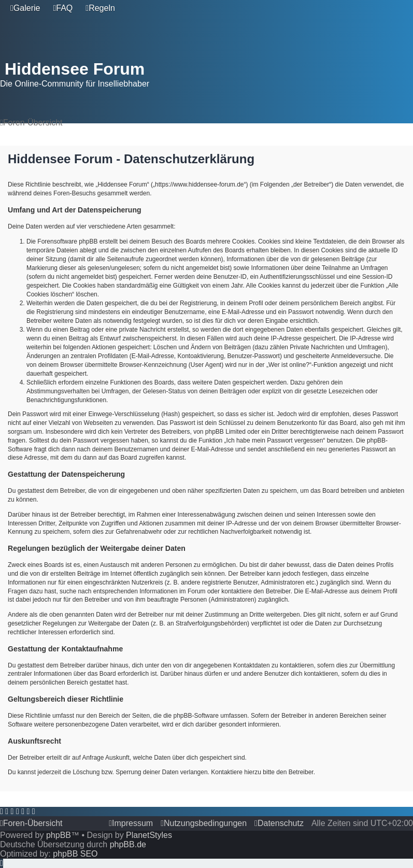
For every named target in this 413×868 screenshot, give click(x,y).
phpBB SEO (75, 854)
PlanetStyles (149, 835)
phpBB (59, 835)
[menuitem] (25, 8)
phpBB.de (128, 844)
